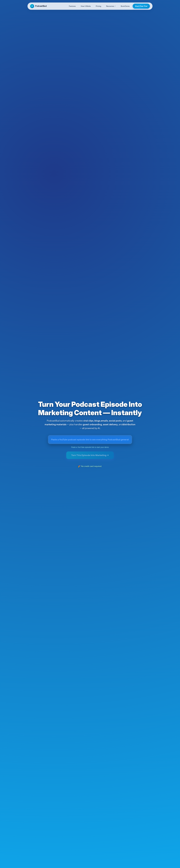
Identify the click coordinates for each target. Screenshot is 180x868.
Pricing (98, 6)
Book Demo (125, 6)
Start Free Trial (141, 6)
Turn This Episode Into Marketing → (90, 455)
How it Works (86, 6)
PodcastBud (38, 6)
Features (72, 6)
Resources (111, 6)
